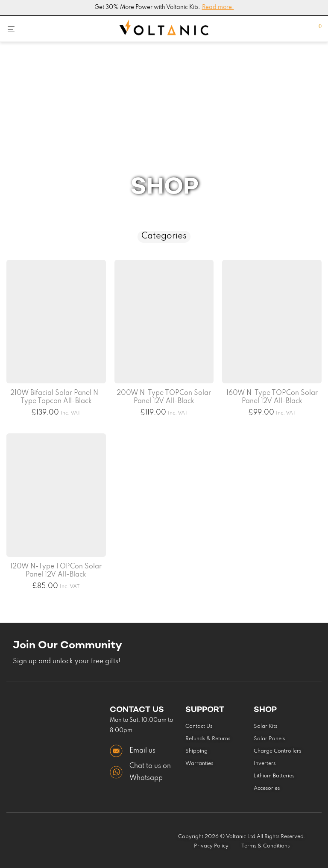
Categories (164, 236)
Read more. (218, 7)
